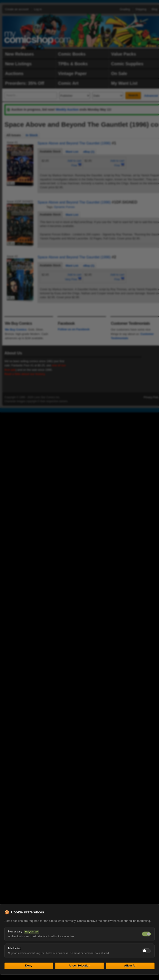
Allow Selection (79, 966)
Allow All (130, 966)
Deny (29, 966)
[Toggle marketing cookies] (146, 951)
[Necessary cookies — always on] (146, 934)
